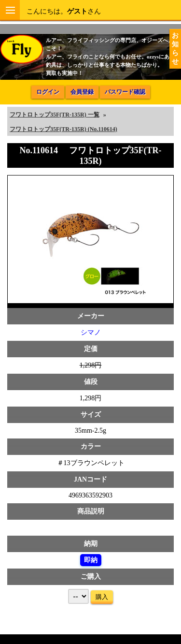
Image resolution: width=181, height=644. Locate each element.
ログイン (48, 92)
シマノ (91, 332)
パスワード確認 (125, 92)
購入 (102, 597)
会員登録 (82, 92)
